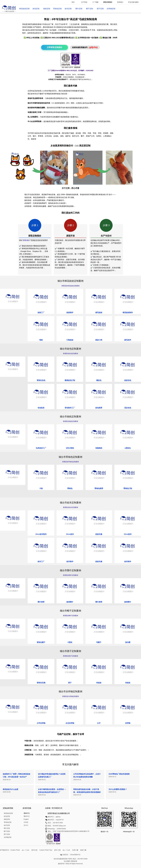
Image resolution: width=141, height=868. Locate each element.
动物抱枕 (99, 448)
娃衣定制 (68, 9)
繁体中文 (27, 816)
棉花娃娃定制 (24, 9)
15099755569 (61, 829)
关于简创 (84, 2)
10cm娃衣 (70, 534)
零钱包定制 (57, 9)
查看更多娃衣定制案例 (70, 507)
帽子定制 (90, 9)
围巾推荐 (41, 602)
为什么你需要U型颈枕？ (118, 789)
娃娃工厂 (41, 312)
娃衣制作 (70, 562)
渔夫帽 (128, 642)
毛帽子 (99, 642)
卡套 (41, 488)
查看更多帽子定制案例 (70, 616)
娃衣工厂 (41, 562)
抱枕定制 (47, 9)
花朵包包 (128, 408)
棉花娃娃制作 (128, 312)
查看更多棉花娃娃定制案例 (70, 286)
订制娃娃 (70, 340)
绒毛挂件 (128, 340)
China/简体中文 (75, 855)
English (26, 819)
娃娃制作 (70, 312)
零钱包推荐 (99, 488)
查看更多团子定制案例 (70, 656)
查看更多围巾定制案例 (70, 575)
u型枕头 (128, 448)
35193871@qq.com (59, 826)
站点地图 (67, 861)
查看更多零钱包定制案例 (70, 462)
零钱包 (70, 488)
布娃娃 (99, 683)
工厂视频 (95, 2)
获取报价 (26, 240)
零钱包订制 (128, 488)
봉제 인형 (57, 850)
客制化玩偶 (41, 683)
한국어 (26, 825)
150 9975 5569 (58, 823)
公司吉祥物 (41, 723)
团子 (70, 683)
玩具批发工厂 (41, 448)
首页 (73, 2)
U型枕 (70, 642)
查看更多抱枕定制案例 (70, 421)
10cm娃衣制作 (41, 534)
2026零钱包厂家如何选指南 (119, 774)
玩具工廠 (75, 850)
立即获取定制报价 (55, 47)
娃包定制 (36, 9)
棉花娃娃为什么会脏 (10, 789)
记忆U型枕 (70, 448)
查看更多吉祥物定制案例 (70, 696)
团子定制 (100, 9)
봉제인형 (34, 850)
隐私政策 (74, 861)
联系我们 (120, 2)
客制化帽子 (41, 642)
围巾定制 (79, 9)
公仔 (99, 723)
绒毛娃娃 (99, 312)
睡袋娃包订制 (70, 380)
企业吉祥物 (70, 723)
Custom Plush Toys (46, 850)
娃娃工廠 (83, 850)
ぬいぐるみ (26, 850)
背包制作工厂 (70, 408)
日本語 (26, 822)
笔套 (41, 340)
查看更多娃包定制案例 (70, 353)
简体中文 (27, 813)
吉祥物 (128, 723)
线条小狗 (99, 340)
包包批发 (41, 408)
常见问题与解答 (133, 2)
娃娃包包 (128, 380)
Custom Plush (15, 850)
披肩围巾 (70, 602)
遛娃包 (99, 380)
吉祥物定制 (111, 9)
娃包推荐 (99, 408)
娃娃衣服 (99, 534)
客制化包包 (41, 380)
